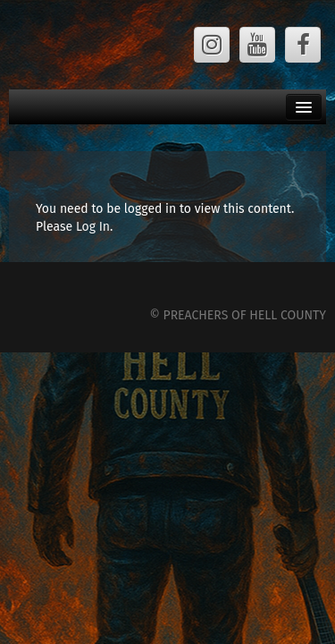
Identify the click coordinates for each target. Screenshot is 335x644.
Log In (93, 227)
